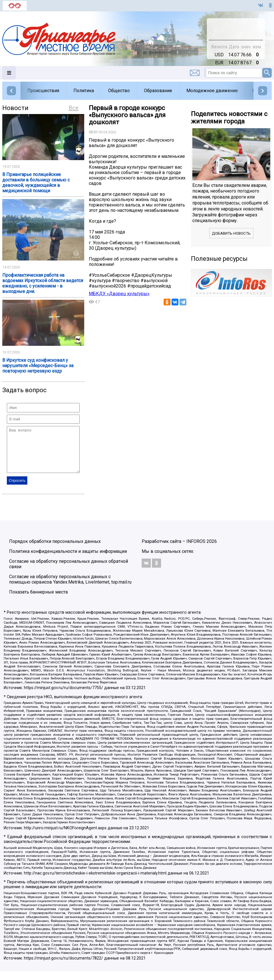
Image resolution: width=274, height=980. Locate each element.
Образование (158, 91)
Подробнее (236, 26)
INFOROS (196, 550)
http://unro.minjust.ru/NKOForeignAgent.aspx (65, 837)
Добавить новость (231, 233)
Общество (119, 91)
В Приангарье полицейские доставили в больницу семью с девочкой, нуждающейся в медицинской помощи (36, 183)
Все (74, 108)
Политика (84, 91)
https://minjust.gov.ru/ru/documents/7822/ (63, 967)
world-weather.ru (236, 32)
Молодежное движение (212, 91)
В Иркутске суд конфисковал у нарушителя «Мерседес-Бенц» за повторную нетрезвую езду (38, 366)
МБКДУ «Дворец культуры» (119, 294)
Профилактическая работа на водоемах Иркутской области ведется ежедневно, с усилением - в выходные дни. (43, 283)
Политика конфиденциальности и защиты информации (68, 560)
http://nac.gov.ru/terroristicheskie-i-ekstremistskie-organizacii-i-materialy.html (95, 882)
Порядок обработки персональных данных (55, 550)
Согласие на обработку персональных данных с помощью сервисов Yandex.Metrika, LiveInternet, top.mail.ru (70, 588)
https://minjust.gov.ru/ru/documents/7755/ (63, 696)
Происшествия (43, 91)
